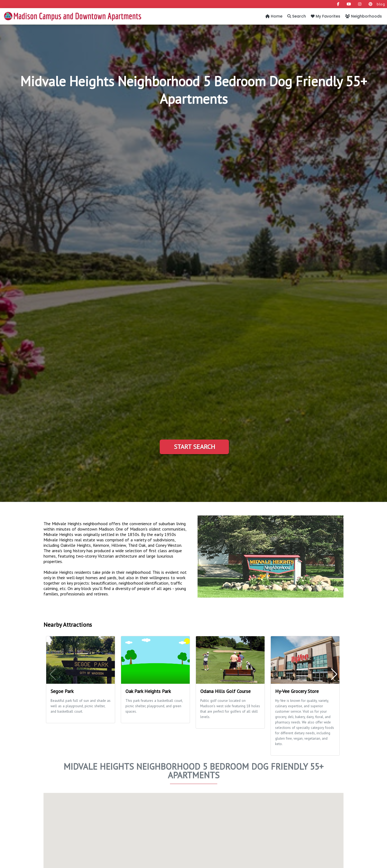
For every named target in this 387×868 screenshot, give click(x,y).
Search (297, 16)
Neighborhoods (363, 16)
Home (274, 16)
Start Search (194, 447)
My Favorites (326, 16)
